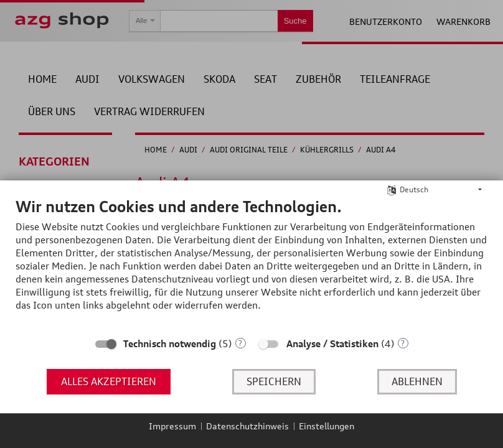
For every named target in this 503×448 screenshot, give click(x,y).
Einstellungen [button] (327, 426)
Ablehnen (417, 381)
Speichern (274, 381)
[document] (251, 264)
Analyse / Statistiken (332, 344)
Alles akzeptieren (109, 381)
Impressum (172, 426)
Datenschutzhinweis (247, 426)
